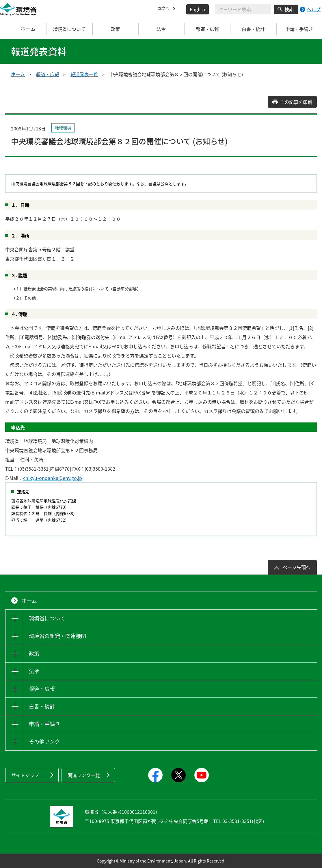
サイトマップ (25, 775)
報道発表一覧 (84, 74)
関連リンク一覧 (84, 775)
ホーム (23, 29)
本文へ (165, 9)
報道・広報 (48, 74)
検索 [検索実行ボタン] (289, 9)
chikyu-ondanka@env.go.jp (53, 478)
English (198, 9)
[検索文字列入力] (243, 9)
